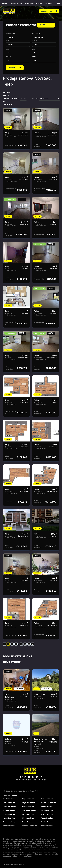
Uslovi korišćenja (39, 780)
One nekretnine (28, 822)
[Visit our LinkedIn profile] (37, 777)
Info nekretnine (9, 802)
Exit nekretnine (28, 814)
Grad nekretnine (9, 798)
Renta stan (46, 822)
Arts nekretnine (9, 822)
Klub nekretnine (47, 806)
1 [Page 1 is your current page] (8, 644)
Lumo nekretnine (48, 825)
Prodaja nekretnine (29, 825)
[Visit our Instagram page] (25, 777)
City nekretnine (28, 798)
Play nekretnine (47, 814)
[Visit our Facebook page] (21, 777)
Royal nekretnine (29, 802)
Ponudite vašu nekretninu (33, 3)
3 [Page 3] (16, 644)
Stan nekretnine (9, 814)
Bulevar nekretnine (49, 802)
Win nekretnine (47, 810)
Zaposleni (49, 3)
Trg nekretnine (47, 818)
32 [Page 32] (25, 644)
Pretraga (15, 67)
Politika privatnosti (24, 780)
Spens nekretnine (29, 810)
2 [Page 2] (12, 644)
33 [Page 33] (29, 644)
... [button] (19, 644)
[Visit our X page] (33, 777)
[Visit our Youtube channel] (29, 777)
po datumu (44, 98)
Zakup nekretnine (10, 825)
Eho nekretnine (9, 810)
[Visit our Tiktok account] (41, 777)
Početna (5, 3)
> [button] (33, 644)
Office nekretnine (10, 806)
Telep (36, 44)
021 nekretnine (47, 798)
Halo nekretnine (28, 806)
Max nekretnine (9, 818)
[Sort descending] (25, 98)
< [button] (5, 644)
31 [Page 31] (21, 644)
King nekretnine (28, 818)
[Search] (57, 11)
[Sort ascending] (22, 98)
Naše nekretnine (16, 3)
